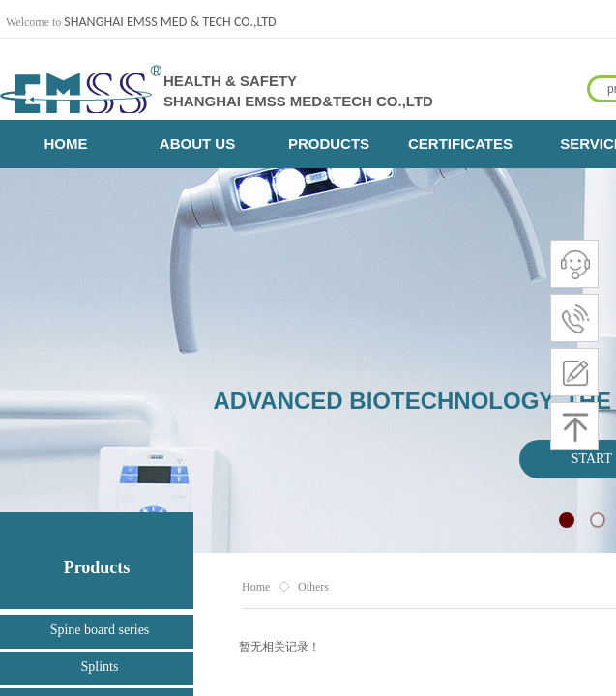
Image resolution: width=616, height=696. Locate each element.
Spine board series (100, 630)
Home (256, 587)
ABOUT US (197, 144)
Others (313, 587)
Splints (100, 667)
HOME (66, 144)
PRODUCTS (329, 144)
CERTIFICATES (460, 144)
